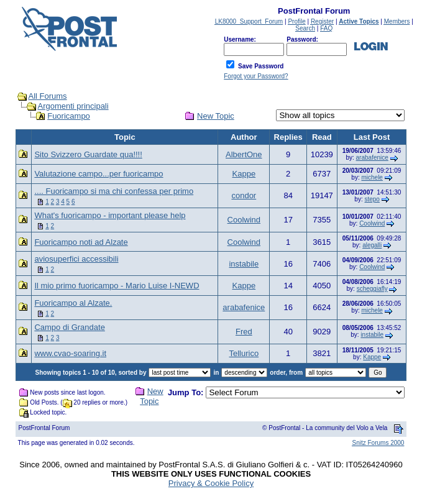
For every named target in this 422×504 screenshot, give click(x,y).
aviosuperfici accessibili (76, 259)
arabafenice (372, 158)
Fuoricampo (69, 116)
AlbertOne (244, 154)
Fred (244, 332)
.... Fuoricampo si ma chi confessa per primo (114, 191)
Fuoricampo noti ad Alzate (81, 242)
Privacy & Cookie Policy (211, 483)
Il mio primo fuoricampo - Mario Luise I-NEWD (117, 286)
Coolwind (244, 220)
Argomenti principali (73, 106)
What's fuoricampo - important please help (110, 215)
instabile (244, 264)
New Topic (216, 116)
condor (244, 195)
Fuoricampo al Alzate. (73, 303)
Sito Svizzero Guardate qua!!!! (88, 154)
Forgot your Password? (256, 76)
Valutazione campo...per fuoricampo (99, 174)
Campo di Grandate (69, 327)
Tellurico (244, 353)
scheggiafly (372, 289)
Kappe (244, 174)
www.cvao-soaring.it (70, 353)
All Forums (47, 96)
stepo (372, 199)
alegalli (372, 245)
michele (372, 177)
